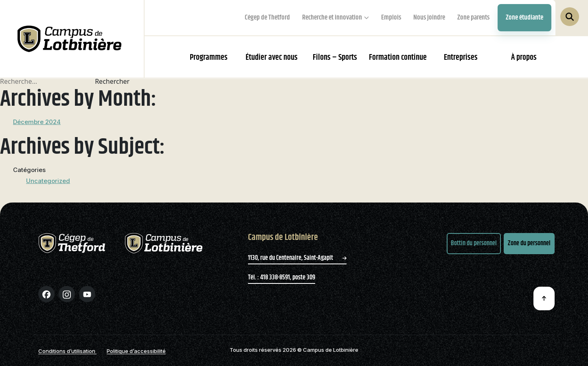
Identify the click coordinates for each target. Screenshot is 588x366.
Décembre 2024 (37, 122)
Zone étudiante (524, 17)
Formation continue (398, 58)
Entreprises (461, 58)
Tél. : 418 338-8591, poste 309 (282, 278)
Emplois (391, 17)
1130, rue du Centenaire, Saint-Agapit (297, 258)
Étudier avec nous (272, 58)
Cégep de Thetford (267, 17)
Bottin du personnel (474, 243)
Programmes (209, 58)
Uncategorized (48, 181)
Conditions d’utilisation (67, 351)
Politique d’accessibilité (136, 351)
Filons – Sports (335, 58)
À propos (524, 58)
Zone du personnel (529, 243)
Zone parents (473, 17)
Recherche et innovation (332, 17)
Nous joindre (429, 17)
